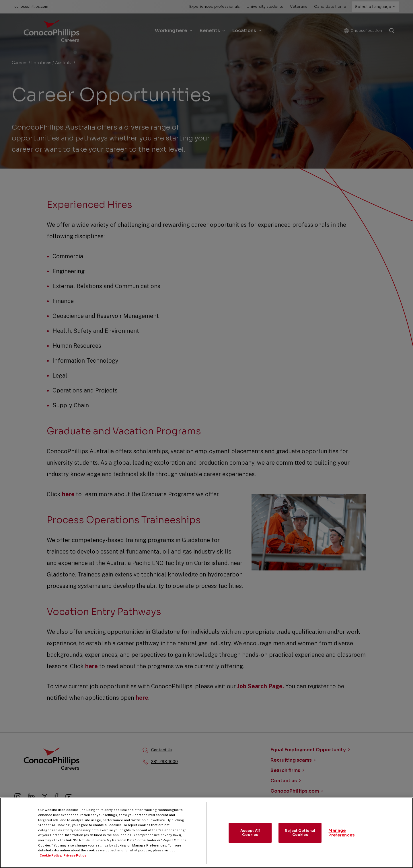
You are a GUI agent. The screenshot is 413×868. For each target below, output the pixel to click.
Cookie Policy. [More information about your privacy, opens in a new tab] (51, 861)
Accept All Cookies (250, 838)
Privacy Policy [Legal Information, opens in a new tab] (75, 861)
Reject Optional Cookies (300, 838)
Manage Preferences (341, 838)
